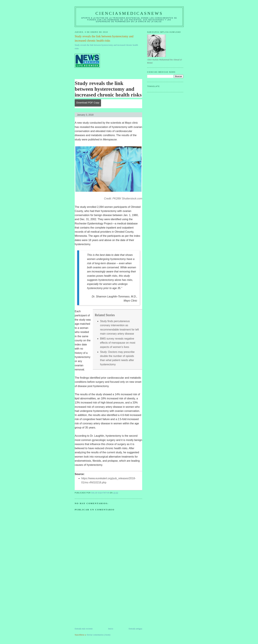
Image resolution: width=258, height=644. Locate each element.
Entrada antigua (135, 629)
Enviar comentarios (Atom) (99, 635)
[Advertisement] (99, 604)
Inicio (111, 629)
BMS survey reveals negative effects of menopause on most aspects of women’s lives (118, 343)
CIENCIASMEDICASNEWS (129, 13)
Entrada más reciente (84, 629)
